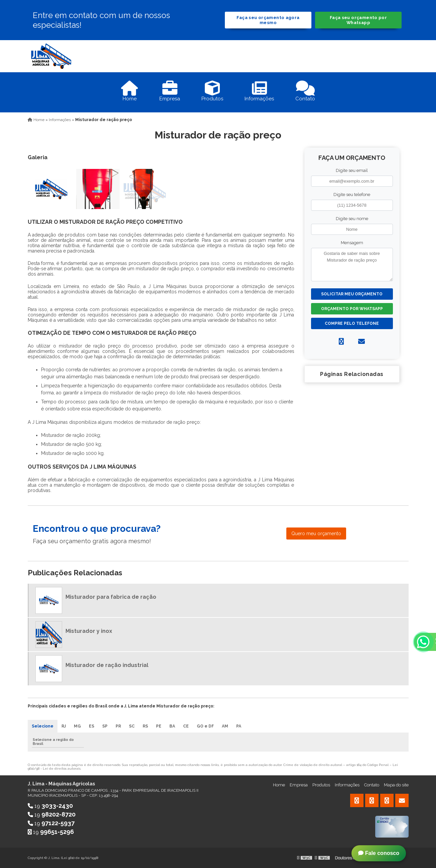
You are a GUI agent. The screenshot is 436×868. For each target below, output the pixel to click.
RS (145, 726)
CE (186, 726)
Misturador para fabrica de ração (111, 597)
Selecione (43, 726)
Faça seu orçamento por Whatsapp (358, 20)
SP (105, 726)
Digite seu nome (352, 219)
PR (118, 726)
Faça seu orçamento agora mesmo (268, 20)
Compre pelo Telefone (352, 323)
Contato (372, 785)
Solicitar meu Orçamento (352, 294)
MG (77, 726)
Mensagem (352, 243)
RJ (64, 726)
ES (92, 726)
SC (132, 726)
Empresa (299, 785)
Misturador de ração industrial (107, 665)
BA (172, 726)
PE (159, 726)
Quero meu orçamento (316, 534)
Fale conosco (379, 853)
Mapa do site (396, 785)
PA (239, 726)
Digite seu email (352, 170)
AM (225, 726)
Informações (347, 785)
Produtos (321, 785)
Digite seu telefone (352, 195)
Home (279, 785)
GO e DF (205, 726)
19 (50, 806)
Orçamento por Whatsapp (352, 309)
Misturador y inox (89, 631)
